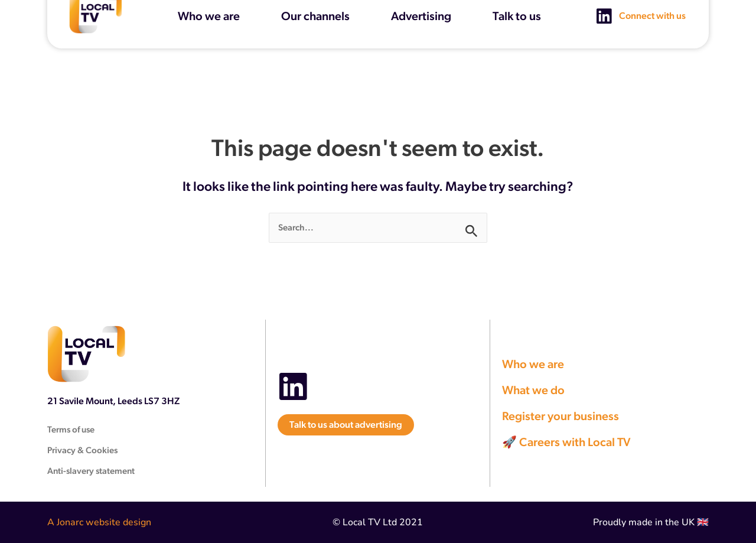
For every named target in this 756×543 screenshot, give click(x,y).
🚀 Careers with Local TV (566, 442)
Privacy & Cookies (82, 450)
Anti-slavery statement (91, 471)
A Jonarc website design (99, 522)
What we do (533, 390)
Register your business (561, 416)
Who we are (533, 364)
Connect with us (652, 7)
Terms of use (71, 429)
